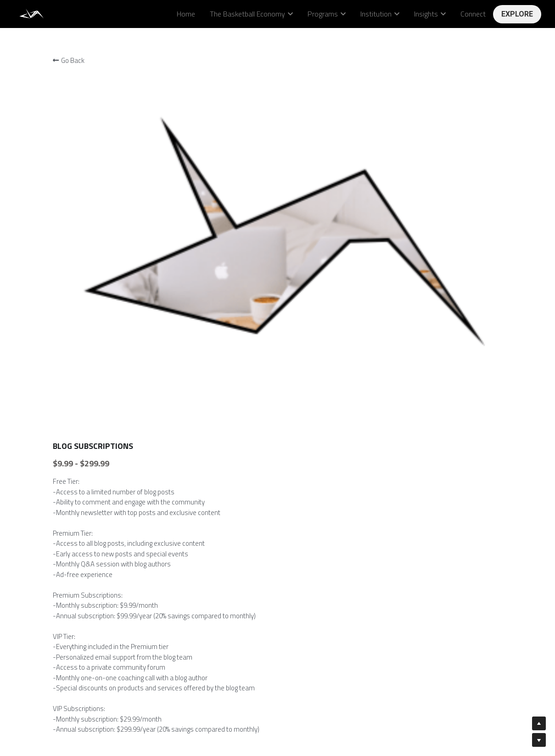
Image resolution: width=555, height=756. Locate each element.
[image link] (32, 13)
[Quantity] (414, 472)
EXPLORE (517, 14)
